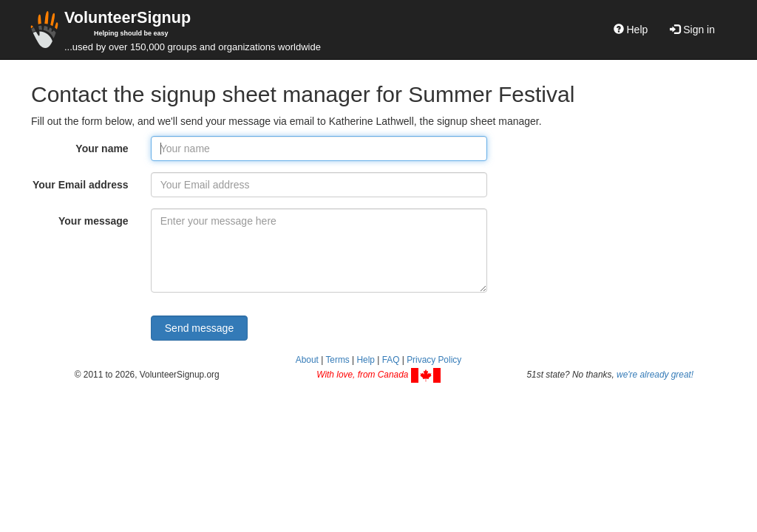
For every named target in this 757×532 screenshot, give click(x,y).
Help (631, 30)
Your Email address (81, 185)
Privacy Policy (434, 360)
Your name (102, 149)
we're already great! (655, 375)
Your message (94, 221)
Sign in (692, 30)
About (307, 360)
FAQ (391, 360)
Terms (337, 360)
